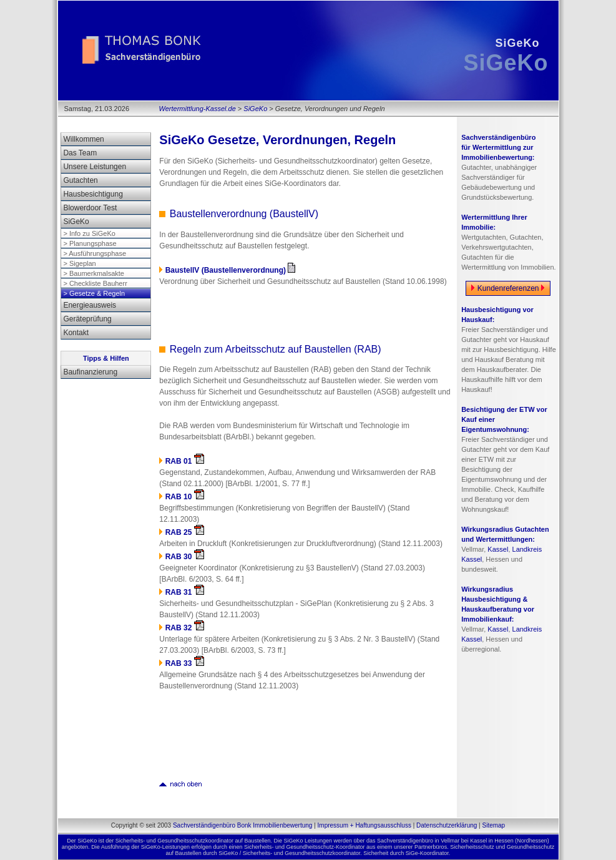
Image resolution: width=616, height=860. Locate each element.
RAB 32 (185, 628)
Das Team (80, 153)
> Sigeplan (79, 263)
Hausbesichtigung (93, 194)
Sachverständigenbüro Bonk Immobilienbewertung (242, 825)
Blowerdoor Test (90, 208)
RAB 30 (185, 557)
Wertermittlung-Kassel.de (198, 109)
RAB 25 (185, 532)
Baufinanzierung (90, 372)
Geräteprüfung (87, 319)
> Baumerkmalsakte (94, 273)
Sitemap (493, 825)
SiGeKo (255, 109)
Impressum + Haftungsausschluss (364, 825)
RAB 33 (185, 663)
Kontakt (76, 333)
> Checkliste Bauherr (95, 283)
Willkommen (83, 139)
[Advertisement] (305, 313)
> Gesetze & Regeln (94, 293)
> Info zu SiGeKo (89, 233)
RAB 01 (185, 461)
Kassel (498, 549)
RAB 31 (185, 592)
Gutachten (80, 180)
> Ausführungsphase (95, 253)
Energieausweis (90, 305)
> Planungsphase (90, 243)
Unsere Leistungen (95, 167)
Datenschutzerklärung (447, 825)
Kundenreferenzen (508, 288)
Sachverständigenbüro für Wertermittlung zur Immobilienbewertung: (498, 147)
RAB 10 (185, 497)
